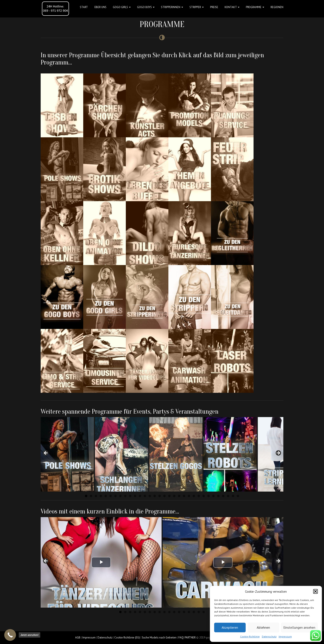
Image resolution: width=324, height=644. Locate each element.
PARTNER (190, 638)
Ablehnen (263, 628)
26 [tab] (209, 496)
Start (84, 7)
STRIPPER (197, 7)
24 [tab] (199, 496)
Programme (255, 7)
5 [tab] (106, 496)
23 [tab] (194, 496)
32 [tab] (238, 496)
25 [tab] (204, 496)
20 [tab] (179, 496)
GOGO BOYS (146, 7)
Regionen (277, 7)
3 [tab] (96, 496)
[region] (162, 454)
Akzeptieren (230, 628)
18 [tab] (169, 496)
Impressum (285, 636)
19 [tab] (174, 496)
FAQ (181, 638)
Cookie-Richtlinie (250, 636)
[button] (315, 591)
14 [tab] (150, 496)
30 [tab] (228, 496)
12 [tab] (140, 496)
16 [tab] (160, 496)
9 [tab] (125, 496)
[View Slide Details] (67, 454)
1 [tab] (86, 496)
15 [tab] (155, 496)
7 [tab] (115, 496)
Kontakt (232, 7)
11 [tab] (135, 496)
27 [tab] (213, 496)
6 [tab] (111, 496)
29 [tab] (223, 496)
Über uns (100, 7)
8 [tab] (120, 496)
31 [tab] (233, 496)
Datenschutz (269, 636)
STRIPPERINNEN (172, 7)
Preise (214, 7)
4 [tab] (101, 496)
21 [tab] (184, 496)
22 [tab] (189, 496)
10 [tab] (130, 496)
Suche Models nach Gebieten (159, 638)
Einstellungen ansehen (299, 628)
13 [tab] (145, 496)
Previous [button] (46, 453)
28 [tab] (218, 496)
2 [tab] (91, 496)
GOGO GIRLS (122, 7)
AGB (78, 638)
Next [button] (278, 453)
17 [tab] (164, 496)
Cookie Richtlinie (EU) (127, 638)
